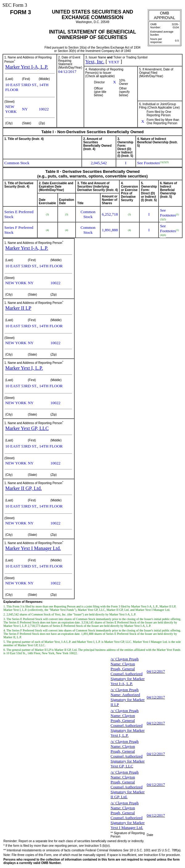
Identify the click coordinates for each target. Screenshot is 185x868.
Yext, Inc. (95, 62)
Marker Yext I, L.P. (24, 368)
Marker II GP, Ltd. (24, 488)
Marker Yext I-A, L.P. (27, 67)
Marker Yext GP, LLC (27, 428)
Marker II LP (18, 308)
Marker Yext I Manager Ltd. (33, 548)
